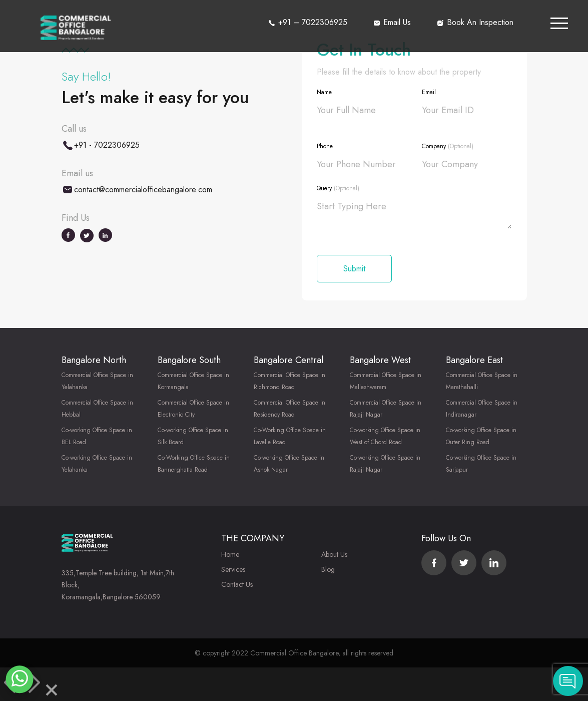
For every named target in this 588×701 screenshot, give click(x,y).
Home (230, 554)
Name (324, 92)
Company (448, 146)
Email (429, 92)
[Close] (52, 692)
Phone (325, 146)
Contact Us (237, 584)
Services (233, 569)
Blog (328, 569)
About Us (334, 554)
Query (338, 188)
